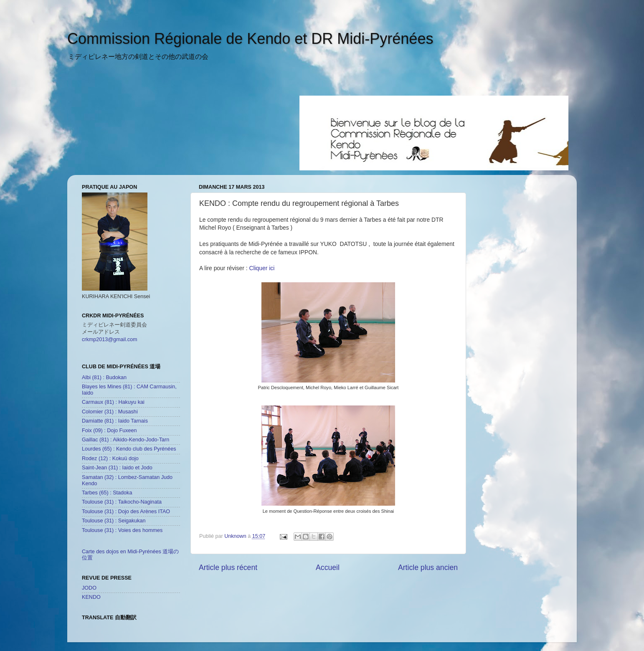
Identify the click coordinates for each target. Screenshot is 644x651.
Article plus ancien (428, 567)
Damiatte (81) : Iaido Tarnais (115, 421)
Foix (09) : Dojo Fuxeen (109, 431)
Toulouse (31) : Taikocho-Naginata (122, 502)
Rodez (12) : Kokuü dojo (110, 458)
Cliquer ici (262, 268)
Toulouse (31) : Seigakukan (114, 521)
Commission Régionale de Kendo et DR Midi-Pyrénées (250, 39)
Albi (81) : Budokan (104, 377)
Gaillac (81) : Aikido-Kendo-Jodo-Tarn (126, 440)
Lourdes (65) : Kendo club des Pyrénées (129, 449)
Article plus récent (228, 567)
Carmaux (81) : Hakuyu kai (113, 402)
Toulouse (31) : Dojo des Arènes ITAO (126, 512)
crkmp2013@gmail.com (109, 339)
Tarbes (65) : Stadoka (107, 493)
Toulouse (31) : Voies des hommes (122, 530)
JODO (89, 588)
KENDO (91, 597)
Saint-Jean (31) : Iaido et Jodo (117, 468)
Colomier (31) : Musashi (110, 412)
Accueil (328, 567)
